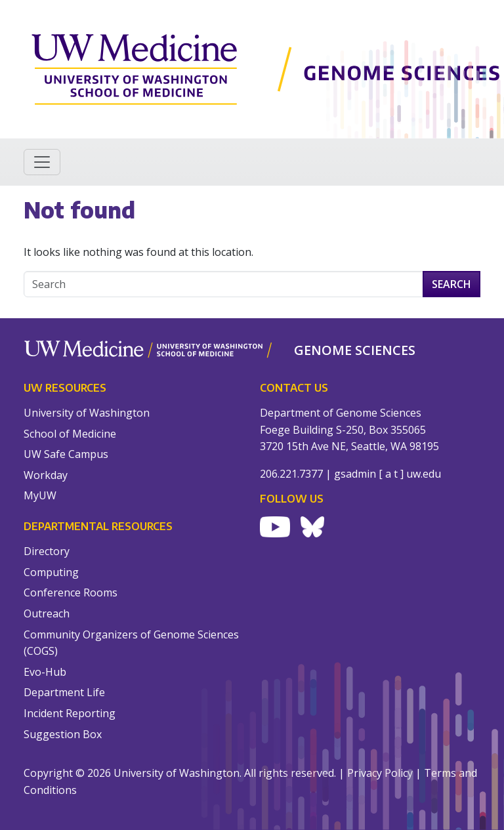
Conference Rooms (71, 592)
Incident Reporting (70, 713)
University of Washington (87, 413)
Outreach (47, 613)
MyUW (40, 495)
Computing (51, 572)
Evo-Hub (45, 672)
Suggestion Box (63, 734)
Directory (47, 551)
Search (451, 284)
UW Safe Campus (66, 454)
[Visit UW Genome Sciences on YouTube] (275, 527)
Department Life (64, 692)
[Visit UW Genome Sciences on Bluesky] (312, 527)
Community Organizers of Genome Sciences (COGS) (131, 643)
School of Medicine (70, 434)
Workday (46, 475)
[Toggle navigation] (42, 162)
